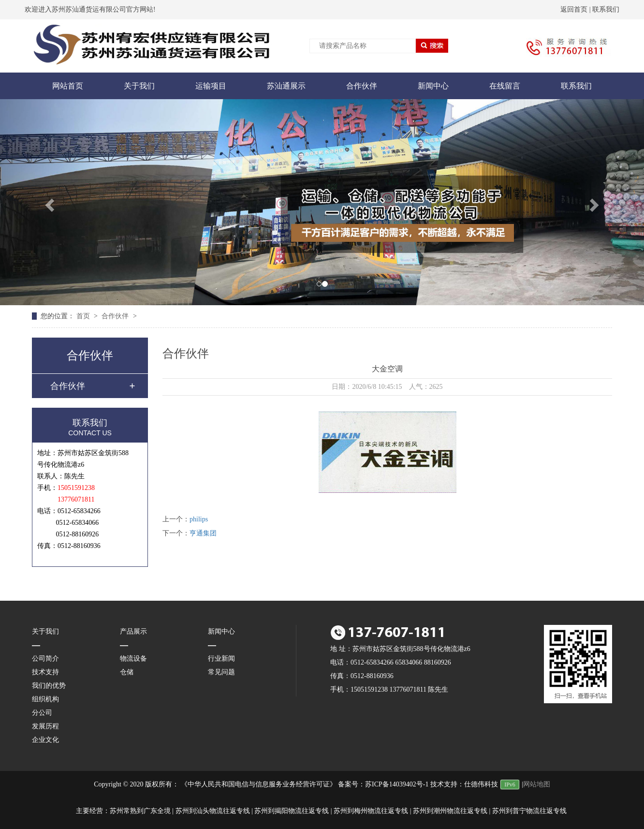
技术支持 (45, 672)
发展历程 (45, 726)
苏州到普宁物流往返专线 (529, 811)
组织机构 (45, 699)
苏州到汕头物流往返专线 (213, 811)
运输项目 (211, 86)
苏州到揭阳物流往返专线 (292, 811)
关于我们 (139, 86)
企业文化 (45, 740)
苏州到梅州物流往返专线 (371, 811)
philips (199, 519)
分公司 (42, 713)
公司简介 (45, 659)
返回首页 (574, 9)
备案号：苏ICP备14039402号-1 (383, 784)
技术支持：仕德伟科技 (464, 784)
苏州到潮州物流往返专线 (450, 811)
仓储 (127, 672)
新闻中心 (433, 86)
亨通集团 (203, 533)
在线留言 (505, 86)
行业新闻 (221, 659)
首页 (84, 316)
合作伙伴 (362, 86)
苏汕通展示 (286, 86)
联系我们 (606, 9)
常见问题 (221, 672)
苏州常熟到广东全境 (140, 811)
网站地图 (537, 784)
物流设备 (133, 659)
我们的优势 (49, 686)
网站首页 (68, 86)
